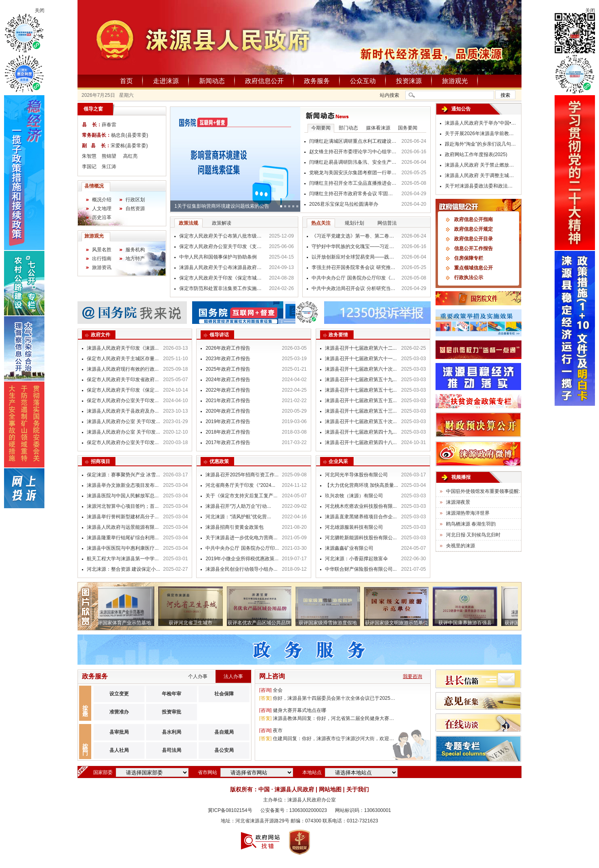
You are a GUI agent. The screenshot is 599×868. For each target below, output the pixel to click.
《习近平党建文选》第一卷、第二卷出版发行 (355, 236)
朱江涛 (109, 167)
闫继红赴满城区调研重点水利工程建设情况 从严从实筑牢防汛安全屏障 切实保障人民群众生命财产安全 (353, 141)
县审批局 (119, 732)
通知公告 (461, 109)
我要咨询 (413, 676)
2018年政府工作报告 (228, 432)
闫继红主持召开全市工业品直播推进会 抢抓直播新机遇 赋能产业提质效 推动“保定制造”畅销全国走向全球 (353, 183)
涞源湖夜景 (458, 502)
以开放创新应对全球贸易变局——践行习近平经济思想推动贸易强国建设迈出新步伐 (355, 257)
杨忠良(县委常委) (130, 135)
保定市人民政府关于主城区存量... (123, 359)
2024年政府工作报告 (228, 380)
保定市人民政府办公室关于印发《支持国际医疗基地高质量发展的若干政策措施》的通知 (222, 246)
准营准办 (119, 712)
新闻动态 (212, 81)
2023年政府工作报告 (228, 359)
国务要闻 (408, 128)
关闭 (40, 10)
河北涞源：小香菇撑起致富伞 (356, 559)
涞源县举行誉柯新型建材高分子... (123, 517)
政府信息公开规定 (473, 229)
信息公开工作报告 (473, 248)
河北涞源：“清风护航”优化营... (238, 517)
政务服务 (317, 81)
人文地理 (102, 209)
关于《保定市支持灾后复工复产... (241, 496)
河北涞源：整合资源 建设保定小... (123, 569)
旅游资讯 (102, 267)
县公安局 (224, 750)
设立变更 (119, 694)
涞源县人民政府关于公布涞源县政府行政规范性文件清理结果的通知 (222, 267)
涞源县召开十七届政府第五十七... (361, 390)
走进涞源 (166, 81)
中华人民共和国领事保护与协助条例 (218, 257)
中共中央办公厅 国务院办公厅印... (242, 548)
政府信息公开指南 (473, 219)
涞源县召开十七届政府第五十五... (361, 401)
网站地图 (330, 789)
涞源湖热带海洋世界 (468, 513)
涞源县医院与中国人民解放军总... (123, 496)
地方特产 (135, 259)
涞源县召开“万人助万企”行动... (238, 506)
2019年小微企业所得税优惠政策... (242, 559)
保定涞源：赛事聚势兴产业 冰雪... (123, 475)
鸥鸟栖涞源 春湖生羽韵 (471, 524)
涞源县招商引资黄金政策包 (235, 527)
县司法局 (172, 750)
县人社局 (119, 750)
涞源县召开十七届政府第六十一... (361, 359)
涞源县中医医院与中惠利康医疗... (123, 548)
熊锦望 (109, 156)
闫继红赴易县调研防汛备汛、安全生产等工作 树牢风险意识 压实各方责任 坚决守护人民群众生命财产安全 (353, 162)
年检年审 (172, 694)
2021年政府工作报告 (228, 401)
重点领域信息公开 (473, 268)
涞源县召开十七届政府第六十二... (361, 348)
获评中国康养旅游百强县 (467, 623)
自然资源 (135, 209)
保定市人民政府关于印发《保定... (123, 390)
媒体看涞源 (378, 128)
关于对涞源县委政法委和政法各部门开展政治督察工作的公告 (481, 186)
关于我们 (358, 789)
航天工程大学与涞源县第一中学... (123, 559)
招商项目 (101, 461)
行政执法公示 (469, 278)
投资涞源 (409, 81)
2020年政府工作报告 (228, 411)
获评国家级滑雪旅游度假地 (330, 623)
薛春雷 (109, 125)
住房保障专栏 (469, 258)
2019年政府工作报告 (228, 421)
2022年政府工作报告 (228, 390)
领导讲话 (219, 335)
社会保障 (224, 694)
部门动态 (348, 128)
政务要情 (338, 335)
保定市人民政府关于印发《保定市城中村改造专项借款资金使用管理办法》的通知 (222, 278)
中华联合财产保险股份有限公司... (361, 569)
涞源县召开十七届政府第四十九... (361, 432)
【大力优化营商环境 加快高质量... (361, 485)
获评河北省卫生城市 (193, 623)
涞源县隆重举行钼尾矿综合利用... (123, 538)
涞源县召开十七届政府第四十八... (361, 442)
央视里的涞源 (461, 546)
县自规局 (224, 732)
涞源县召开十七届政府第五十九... (361, 380)
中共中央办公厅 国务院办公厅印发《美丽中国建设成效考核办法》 (355, 278)
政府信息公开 (264, 81)
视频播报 (461, 477)
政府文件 (101, 335)
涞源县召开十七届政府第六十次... (361, 369)
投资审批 (172, 712)
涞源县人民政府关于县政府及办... (123, 411)
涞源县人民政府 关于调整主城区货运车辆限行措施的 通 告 (481, 175)
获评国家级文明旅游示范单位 (399, 623)
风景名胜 (102, 250)
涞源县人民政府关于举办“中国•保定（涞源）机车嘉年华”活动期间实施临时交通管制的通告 (481, 123)
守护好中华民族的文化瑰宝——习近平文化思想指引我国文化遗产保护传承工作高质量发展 (355, 246)
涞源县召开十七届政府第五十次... (361, 421)
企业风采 (338, 461)
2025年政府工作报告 (228, 369)
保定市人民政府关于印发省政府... (123, 380)
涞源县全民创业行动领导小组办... (241, 569)
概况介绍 (102, 200)
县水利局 (172, 732)
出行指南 (102, 259)
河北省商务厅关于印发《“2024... (240, 485)
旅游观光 (455, 81)
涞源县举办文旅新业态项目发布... (123, 485)
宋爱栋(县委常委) (129, 146)
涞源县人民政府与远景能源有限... (123, 527)
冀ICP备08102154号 (230, 810)
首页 (126, 81)
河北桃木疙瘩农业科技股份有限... (361, 506)
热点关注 (321, 223)
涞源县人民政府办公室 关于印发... (123, 421)
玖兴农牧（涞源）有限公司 (354, 496)
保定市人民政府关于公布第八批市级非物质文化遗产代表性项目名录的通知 (222, 236)
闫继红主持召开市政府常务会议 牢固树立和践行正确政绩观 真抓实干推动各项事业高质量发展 (353, 194)
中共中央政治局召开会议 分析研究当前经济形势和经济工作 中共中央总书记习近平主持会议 (355, 288)
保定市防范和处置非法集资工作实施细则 (222, 288)
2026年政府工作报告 (228, 348)
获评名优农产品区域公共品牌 (262, 623)
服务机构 (135, 250)
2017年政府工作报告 (228, 442)
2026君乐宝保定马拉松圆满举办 (344, 204)
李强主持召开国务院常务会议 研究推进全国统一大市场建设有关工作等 (355, 267)
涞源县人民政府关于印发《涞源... (123, 348)
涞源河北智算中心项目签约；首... (123, 506)
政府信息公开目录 (473, 239)
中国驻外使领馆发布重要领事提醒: (483, 491)
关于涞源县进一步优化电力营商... (241, 538)
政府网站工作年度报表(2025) (476, 154)
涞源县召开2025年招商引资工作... (242, 475)
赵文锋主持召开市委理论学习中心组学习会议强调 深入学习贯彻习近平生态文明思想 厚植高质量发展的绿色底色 (353, 152)
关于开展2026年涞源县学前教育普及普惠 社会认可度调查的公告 (481, 134)
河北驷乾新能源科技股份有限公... (361, 538)
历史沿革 (102, 217)
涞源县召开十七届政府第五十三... (361, 411)
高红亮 (130, 156)
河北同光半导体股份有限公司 (356, 475)
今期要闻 (321, 128)
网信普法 (387, 223)
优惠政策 (219, 461)
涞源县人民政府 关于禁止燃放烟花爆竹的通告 (481, 165)
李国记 (89, 167)
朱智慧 (89, 156)
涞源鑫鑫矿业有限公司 (349, 548)
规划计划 (354, 223)
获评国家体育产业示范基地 (124, 623)
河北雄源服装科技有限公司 (354, 527)
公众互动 (363, 81)
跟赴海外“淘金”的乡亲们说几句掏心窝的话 (481, 144)
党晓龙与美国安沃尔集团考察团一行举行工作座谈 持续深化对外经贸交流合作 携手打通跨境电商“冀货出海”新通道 (353, 173)
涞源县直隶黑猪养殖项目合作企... (361, 517)
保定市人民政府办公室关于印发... (123, 401)
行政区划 (135, 200)
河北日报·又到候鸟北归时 (473, 535)
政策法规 (188, 223)
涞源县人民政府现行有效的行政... (123, 369)
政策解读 (222, 223)
